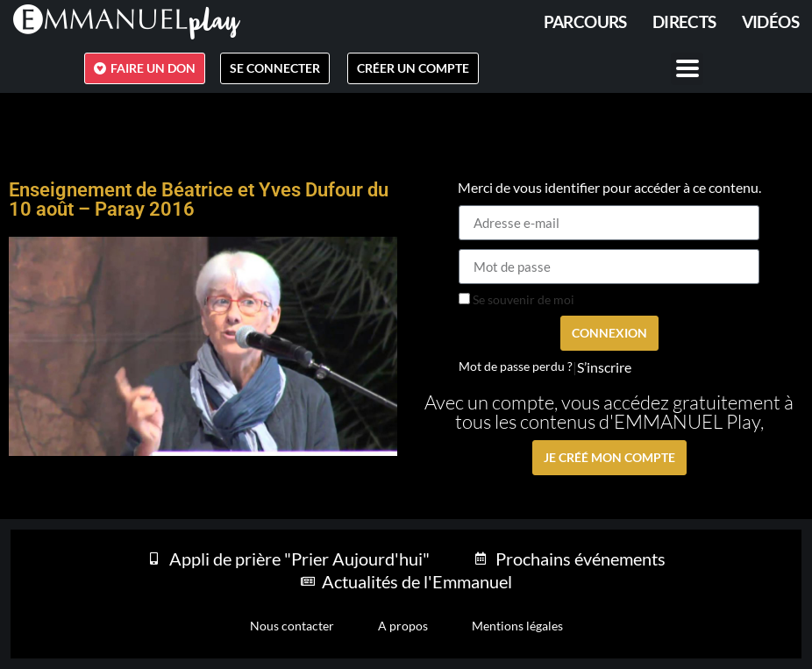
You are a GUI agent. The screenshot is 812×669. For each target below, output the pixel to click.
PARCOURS (585, 21)
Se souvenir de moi (516, 300)
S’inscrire (604, 367)
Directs (684, 21)
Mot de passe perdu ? (516, 367)
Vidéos (770, 21)
